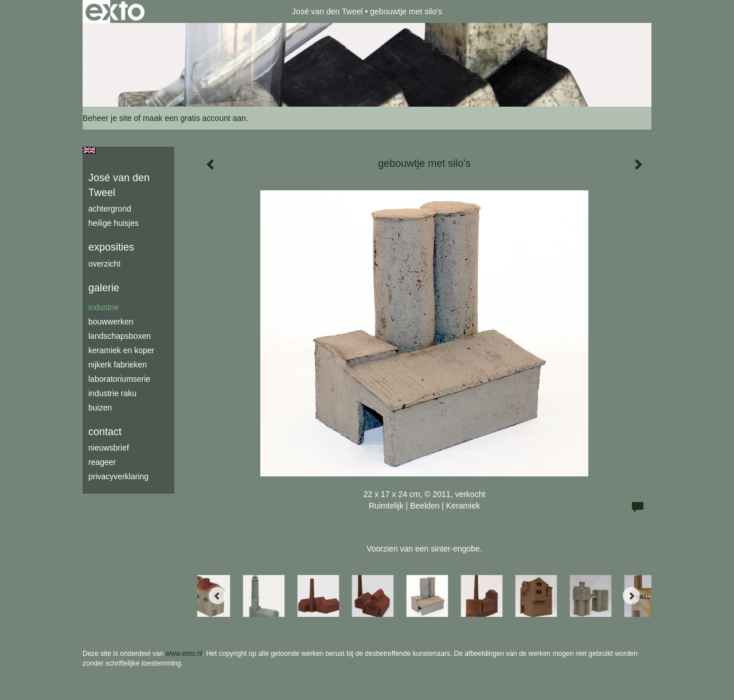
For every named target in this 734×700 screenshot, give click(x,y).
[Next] (631, 596)
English (89, 150)
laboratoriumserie (119, 379)
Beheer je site (107, 118)
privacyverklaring (118, 476)
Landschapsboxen (120, 336)
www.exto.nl (184, 654)
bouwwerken (111, 322)
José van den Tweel (327, 11)
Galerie (104, 288)
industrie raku (112, 393)
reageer (102, 462)
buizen (100, 408)
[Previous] (217, 596)
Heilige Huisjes (114, 223)
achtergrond (110, 209)
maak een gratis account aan (194, 118)
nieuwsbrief (109, 448)
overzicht (104, 264)
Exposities (111, 247)
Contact (105, 432)
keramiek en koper (121, 350)
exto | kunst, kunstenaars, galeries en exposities (115, 11)
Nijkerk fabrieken (118, 365)
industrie (104, 307)
